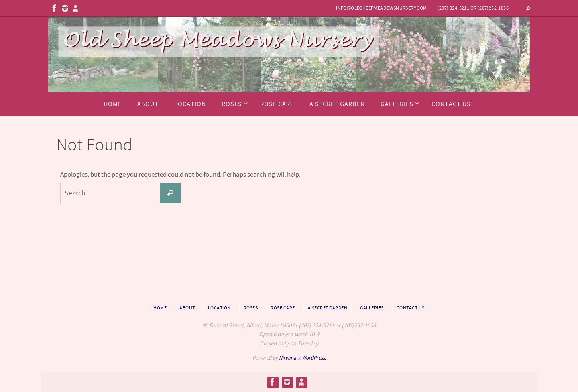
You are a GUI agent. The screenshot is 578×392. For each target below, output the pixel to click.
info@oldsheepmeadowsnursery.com (381, 8)
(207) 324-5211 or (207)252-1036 (473, 8)
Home (160, 308)
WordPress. (314, 358)
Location (219, 308)
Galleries (372, 308)
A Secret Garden (328, 308)
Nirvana (288, 358)
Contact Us (411, 308)
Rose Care (283, 308)
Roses (251, 308)
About (187, 308)
